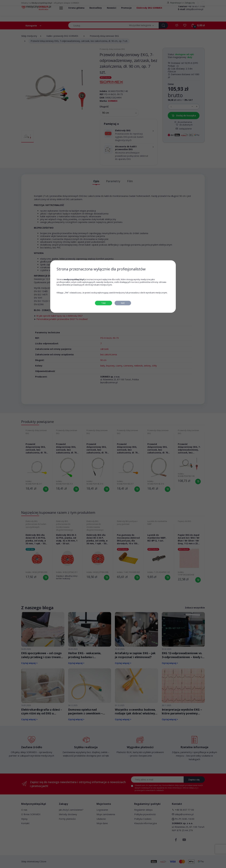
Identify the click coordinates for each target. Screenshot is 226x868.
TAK (104, 303)
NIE (123, 303)
